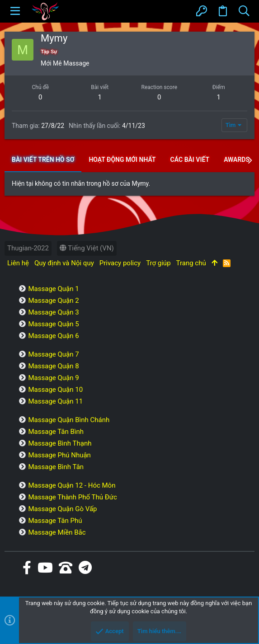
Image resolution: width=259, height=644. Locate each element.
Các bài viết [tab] (190, 160)
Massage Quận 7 (53, 354)
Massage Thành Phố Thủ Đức (72, 497)
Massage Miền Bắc (57, 532)
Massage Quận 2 (53, 301)
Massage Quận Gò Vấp (62, 509)
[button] (15, 11)
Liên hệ (18, 263)
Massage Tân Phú (55, 521)
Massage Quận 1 (53, 289)
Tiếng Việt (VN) (87, 248)
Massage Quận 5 (53, 324)
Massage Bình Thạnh (60, 443)
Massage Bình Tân (56, 467)
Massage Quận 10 (55, 390)
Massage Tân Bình (56, 432)
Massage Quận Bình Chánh (69, 420)
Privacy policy (120, 263)
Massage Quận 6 (53, 336)
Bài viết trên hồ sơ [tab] (43, 160)
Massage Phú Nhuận (59, 455)
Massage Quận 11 (55, 401)
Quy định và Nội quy (64, 263)
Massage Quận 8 (53, 366)
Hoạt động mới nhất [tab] (122, 160)
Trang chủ (191, 263)
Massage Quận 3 (53, 312)
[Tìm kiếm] (244, 11)
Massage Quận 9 (53, 378)
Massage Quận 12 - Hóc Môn (72, 485)
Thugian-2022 (28, 248)
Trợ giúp (158, 263)
